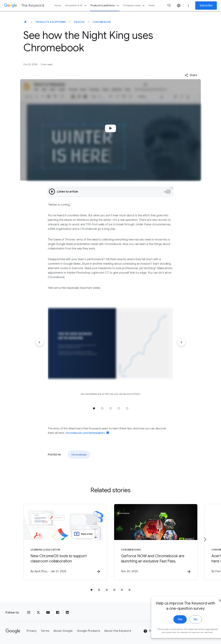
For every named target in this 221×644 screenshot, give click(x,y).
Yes (170, 627)
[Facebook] (58, 613)
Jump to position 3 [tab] (110, 408)
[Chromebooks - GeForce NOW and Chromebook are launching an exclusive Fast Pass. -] (156, 542)
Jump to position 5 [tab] (127, 408)
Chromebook (102, 22)
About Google (63, 631)
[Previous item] (40, 342)
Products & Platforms (51, 22)
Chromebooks (79, 455)
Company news (134, 6)
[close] (210, 608)
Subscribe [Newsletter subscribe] (206, 6)
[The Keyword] (25, 22)
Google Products (88, 631)
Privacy (32, 631)
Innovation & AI (76, 6)
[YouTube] (48, 613)
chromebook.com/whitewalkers (87, 433)
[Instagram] (29, 613)
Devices (79, 22)
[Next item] (181, 342)
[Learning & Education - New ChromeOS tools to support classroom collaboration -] (65, 542)
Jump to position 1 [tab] (94, 408)
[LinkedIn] (67, 613)
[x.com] (38, 613)
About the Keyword (118, 631)
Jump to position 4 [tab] (119, 408)
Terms (45, 631)
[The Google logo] (13, 631)
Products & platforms (105, 6)
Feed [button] (152, 5)
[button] (191, 75)
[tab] (92, 590)
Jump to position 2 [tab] (102, 408)
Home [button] (58, 5)
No (186, 627)
